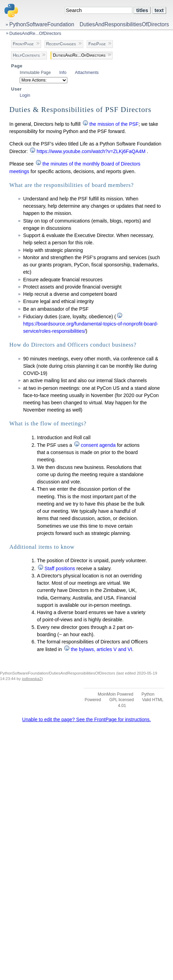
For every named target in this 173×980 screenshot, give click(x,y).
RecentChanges (61, 44)
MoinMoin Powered (116, 694)
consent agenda (98, 445)
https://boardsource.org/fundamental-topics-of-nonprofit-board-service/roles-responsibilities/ (91, 327)
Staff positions (60, 568)
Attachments (87, 73)
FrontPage (23, 44)
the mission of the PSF (114, 124)
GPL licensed (121, 700)
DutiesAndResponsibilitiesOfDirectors (124, 24)
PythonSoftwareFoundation (42, 24)
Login (25, 95)
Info (63, 73)
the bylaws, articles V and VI (102, 649)
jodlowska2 (32, 679)
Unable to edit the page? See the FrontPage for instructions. (86, 719)
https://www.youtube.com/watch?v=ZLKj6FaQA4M (91, 151)
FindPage (97, 44)
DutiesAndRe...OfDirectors (35, 33)
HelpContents (26, 55)
